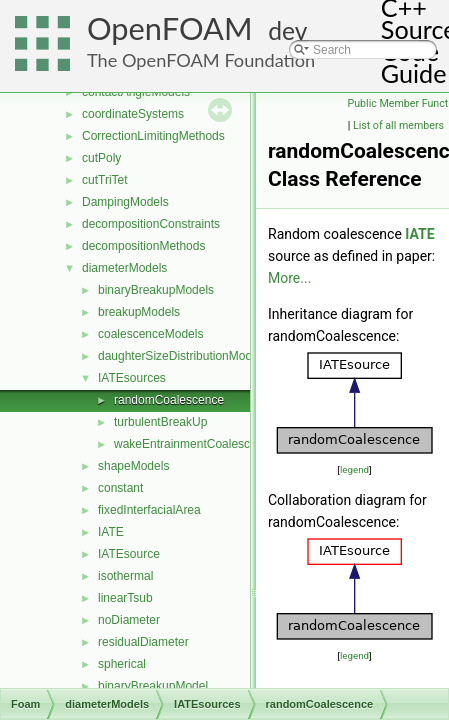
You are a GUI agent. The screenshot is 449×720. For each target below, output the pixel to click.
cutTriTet (105, 180)
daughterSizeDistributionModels (182, 356)
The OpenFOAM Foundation (201, 60)
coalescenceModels (150, 334)
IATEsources (132, 378)
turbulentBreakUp (160, 422)
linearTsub (125, 598)
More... (289, 278)
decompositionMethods (143, 246)
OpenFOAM (170, 28)
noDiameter (129, 620)
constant (120, 488)
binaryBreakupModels (156, 290)
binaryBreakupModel (153, 686)
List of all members (398, 125)
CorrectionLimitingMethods (153, 136)
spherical (122, 664)
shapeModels (133, 466)
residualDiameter (143, 642)
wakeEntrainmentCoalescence (195, 444)
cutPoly (101, 158)
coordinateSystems (133, 114)
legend (354, 469)
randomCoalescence (169, 400)
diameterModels (124, 268)
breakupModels (139, 312)
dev (287, 30)
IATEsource (129, 554)
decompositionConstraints (151, 224)
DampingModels (125, 202)
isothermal (125, 576)
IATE (111, 532)
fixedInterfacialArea (149, 510)
